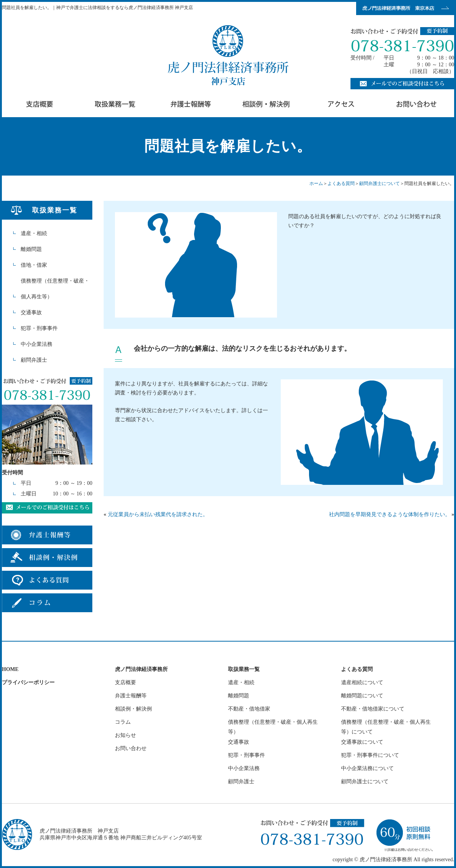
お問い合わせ (131, 748)
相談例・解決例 (133, 709)
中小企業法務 (37, 344)
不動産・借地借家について (373, 709)
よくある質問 (341, 183)
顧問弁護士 (34, 360)
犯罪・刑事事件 (39, 328)
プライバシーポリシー (28, 682)
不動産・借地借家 (249, 709)
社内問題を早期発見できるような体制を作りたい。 (390, 514)
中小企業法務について (367, 768)
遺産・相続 (34, 233)
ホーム (316, 183)
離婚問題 (31, 249)
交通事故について (362, 742)
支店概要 (125, 682)
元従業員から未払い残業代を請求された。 (158, 514)
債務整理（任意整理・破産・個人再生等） (55, 289)
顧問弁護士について (379, 183)
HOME (10, 669)
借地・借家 (34, 265)
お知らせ (125, 735)
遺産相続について (362, 682)
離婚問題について (362, 696)
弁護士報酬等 (131, 696)
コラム (123, 722)
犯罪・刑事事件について (370, 755)
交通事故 (31, 313)
